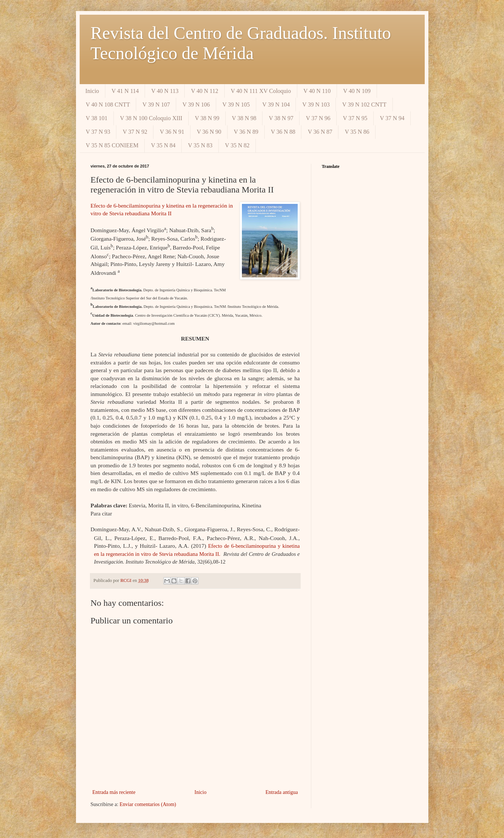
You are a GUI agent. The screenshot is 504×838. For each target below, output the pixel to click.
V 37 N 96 (318, 118)
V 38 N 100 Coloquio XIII (151, 118)
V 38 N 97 (281, 118)
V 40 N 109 (357, 91)
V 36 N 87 (320, 132)
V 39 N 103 (316, 105)
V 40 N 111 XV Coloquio (261, 91)
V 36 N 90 (209, 132)
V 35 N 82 (237, 145)
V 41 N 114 (125, 91)
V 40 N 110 (317, 91)
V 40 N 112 (204, 91)
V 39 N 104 (276, 105)
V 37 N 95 (355, 118)
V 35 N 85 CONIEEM (112, 145)
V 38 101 (97, 118)
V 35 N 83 (200, 145)
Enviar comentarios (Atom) (148, 804)
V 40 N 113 (165, 91)
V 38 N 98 (244, 118)
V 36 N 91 (172, 132)
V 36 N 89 (246, 132)
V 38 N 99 (207, 118)
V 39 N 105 (236, 105)
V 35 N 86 (357, 132)
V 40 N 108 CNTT (108, 105)
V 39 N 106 (196, 105)
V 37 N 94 (392, 118)
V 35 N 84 (163, 145)
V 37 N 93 (98, 132)
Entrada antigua (282, 792)
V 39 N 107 (156, 105)
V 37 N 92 (135, 132)
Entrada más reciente (114, 792)
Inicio (92, 91)
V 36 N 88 (283, 132)
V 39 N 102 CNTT (364, 105)
